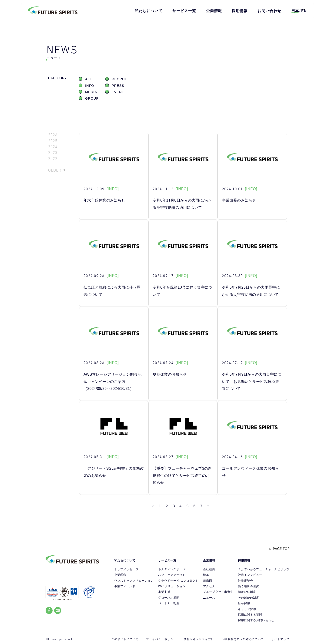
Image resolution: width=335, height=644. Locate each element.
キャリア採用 (247, 609)
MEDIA (91, 92)
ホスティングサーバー (173, 569)
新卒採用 (244, 603)
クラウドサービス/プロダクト (178, 581)
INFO (90, 86)
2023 (53, 153)
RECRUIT (120, 79)
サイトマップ (280, 639)
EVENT (118, 92)
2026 (53, 135)
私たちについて (149, 11)
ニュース (209, 598)
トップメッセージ (126, 569)
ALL (89, 79)
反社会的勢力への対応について (243, 639)
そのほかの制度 (249, 598)
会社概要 (209, 569)
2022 (53, 159)
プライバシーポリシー (161, 639)
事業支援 (164, 592)
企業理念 (120, 575)
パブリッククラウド (172, 575)
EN (304, 11)
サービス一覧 (184, 11)
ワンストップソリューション (134, 581)
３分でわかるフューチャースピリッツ (264, 569)
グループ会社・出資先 (218, 592)
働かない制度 (247, 592)
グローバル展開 (169, 598)
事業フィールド (125, 586)
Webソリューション (172, 586)
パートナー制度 (169, 603)
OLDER (55, 170)
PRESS (118, 86)
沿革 (206, 575)
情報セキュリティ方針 (199, 639)
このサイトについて (125, 639)
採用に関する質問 (250, 615)
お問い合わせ (269, 11)
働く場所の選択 (249, 586)
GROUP (92, 98)
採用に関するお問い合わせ (256, 620)
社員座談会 (246, 581)
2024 (53, 147)
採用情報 (240, 11)
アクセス (209, 586)
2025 (53, 141)
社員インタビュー (250, 575)
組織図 (208, 581)
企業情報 (214, 11)
